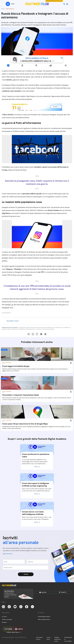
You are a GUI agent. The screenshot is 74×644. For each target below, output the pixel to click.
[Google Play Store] (63, 592)
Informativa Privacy (39, 638)
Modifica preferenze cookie (57, 639)
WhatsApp (41, 334)
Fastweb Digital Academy (44, 617)
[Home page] (37, 4)
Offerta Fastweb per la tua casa (55, 1)
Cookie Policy (49, 638)
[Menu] (10, 4)
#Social (17, 321)
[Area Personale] (67, 4)
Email (45, 334)
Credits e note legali (7, 619)
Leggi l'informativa (8, 554)
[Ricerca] (64, 4)
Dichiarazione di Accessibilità (68, 639)
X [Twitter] (33, 334)
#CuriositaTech (10, 321)
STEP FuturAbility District (44, 619)
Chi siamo (4, 617)
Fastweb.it (4, 622)
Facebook (37, 334)
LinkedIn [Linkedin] (29, 334)
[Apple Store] (43, 592)
